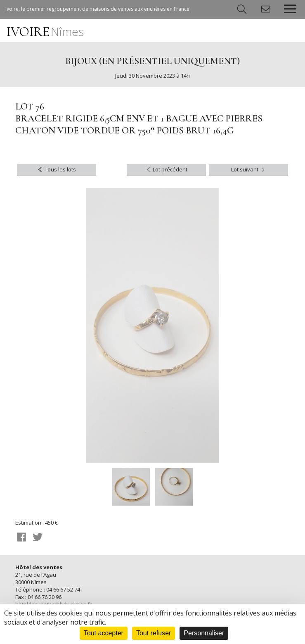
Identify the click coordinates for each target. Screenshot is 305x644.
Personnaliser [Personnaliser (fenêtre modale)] (204, 633)
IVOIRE (45, 32)
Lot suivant (249, 169)
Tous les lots (56, 169)
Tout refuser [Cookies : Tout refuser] (154, 633)
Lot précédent (166, 169)
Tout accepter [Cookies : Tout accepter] (104, 633)
